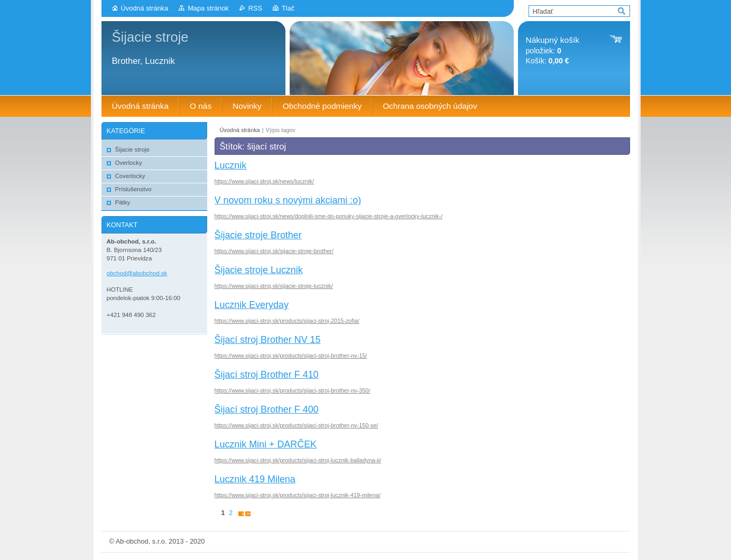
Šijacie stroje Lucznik (259, 270)
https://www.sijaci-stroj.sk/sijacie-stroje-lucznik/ (274, 286)
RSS (255, 8)
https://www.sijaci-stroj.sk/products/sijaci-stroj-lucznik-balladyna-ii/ (298, 460)
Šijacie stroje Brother (258, 235)
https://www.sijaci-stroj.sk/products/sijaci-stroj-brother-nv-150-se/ (297, 425)
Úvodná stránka (145, 8)
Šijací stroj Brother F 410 (267, 375)
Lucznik (231, 165)
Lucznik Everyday (252, 305)
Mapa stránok (208, 8)
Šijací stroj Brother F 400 (267, 409)
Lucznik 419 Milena (255, 479)
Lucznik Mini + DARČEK (266, 444)
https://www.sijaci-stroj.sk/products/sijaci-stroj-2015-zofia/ (287, 321)
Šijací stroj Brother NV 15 (268, 340)
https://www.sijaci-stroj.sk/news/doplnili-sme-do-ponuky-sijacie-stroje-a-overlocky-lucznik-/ (329, 216)
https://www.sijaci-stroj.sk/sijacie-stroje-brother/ (274, 251)
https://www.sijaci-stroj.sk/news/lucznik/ (265, 181)
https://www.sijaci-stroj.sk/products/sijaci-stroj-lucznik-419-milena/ (298, 495)
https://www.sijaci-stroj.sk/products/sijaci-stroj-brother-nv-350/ (293, 390)
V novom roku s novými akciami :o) (288, 200)
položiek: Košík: (553, 50)
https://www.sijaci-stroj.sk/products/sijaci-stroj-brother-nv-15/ (291, 356)
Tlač (288, 8)
